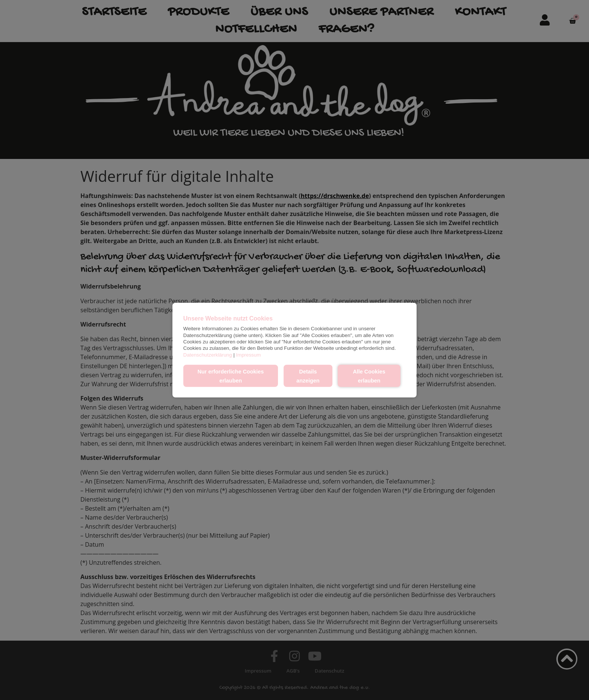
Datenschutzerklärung (208, 355)
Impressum (248, 355)
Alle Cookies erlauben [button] (369, 376)
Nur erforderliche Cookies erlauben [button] (231, 376)
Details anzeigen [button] (308, 376)
